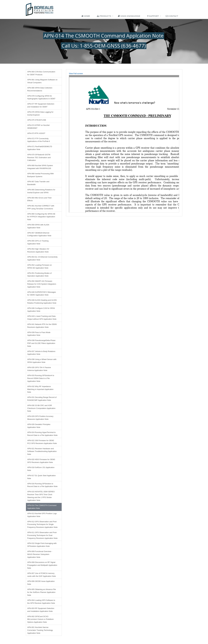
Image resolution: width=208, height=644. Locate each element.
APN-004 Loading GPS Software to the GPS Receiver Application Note (41, 602)
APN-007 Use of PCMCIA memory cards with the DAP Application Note (42, 575)
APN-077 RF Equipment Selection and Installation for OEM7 (41, 105)
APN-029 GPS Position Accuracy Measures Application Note (40, 418)
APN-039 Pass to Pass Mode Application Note (39, 334)
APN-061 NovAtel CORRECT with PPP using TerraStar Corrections (41, 207)
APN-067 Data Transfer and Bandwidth (38, 183)
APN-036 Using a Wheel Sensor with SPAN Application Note (42, 361)
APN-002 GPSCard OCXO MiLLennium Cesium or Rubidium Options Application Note (41, 619)
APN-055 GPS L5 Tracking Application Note (38, 242)
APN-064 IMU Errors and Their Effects (40, 199)
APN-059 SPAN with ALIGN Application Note (38, 226)
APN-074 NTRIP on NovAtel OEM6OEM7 (38, 127)
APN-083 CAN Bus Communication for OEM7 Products (41, 73)
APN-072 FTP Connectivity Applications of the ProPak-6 (39, 140)
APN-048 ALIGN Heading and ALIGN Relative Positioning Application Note (42, 302)
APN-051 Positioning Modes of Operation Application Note (39, 275)
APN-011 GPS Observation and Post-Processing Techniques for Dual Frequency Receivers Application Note (42, 535)
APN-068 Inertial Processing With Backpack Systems (41, 175)
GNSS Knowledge (129, 16)
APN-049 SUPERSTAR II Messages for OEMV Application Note (42, 294)
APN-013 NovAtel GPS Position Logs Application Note (42, 515)
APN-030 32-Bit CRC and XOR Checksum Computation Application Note (41, 408)
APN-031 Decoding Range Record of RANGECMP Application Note (42, 399)
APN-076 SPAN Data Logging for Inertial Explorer (40, 113)
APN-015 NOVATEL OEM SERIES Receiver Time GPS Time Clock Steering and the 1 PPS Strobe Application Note (41, 496)
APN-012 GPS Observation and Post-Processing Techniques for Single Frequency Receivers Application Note (42, 524)
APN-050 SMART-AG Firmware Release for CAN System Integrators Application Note (42, 284)
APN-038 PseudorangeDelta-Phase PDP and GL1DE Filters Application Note (41, 343)
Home (86, 16)
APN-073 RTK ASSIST (36, 133)
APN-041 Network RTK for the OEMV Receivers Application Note (42, 326)
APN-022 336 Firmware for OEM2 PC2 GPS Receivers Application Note (42, 442)
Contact (172, 16)
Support (153, 16)
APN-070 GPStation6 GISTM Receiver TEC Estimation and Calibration (39, 157)
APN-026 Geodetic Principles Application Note (39, 426)
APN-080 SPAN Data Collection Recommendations (40, 89)
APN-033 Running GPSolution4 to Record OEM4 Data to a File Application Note (41, 378)
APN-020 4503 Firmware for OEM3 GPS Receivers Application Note (41, 461)
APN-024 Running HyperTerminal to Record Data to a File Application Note (42, 434)
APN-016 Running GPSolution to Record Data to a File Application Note (42, 485)
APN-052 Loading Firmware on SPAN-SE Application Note (40, 266)
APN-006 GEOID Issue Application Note (41, 583)
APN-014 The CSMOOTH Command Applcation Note (42, 507)
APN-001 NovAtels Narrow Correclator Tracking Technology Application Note (40, 630)
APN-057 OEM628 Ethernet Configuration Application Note (39, 234)
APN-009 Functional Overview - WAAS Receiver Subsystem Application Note (40, 554)
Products (104, 16)
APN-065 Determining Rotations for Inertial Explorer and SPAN (41, 191)
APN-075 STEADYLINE (37, 120)
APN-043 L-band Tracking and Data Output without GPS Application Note (42, 318)
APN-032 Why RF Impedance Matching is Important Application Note (40, 389)
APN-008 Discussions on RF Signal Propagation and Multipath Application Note (42, 565)
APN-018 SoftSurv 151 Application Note (41, 469)
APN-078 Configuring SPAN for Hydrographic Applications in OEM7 (41, 97)
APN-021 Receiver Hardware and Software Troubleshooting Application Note (42, 451)
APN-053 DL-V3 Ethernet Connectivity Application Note (42, 258)
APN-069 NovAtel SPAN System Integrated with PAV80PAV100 (40, 167)
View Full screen (76, 73)
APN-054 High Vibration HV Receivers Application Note (38, 250)
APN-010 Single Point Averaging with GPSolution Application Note (42, 545)
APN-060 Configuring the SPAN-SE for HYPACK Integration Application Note (41, 217)
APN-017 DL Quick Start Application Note (42, 477)
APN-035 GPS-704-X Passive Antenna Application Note (39, 369)
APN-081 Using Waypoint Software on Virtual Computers (42, 81)
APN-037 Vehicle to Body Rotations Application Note (41, 353)
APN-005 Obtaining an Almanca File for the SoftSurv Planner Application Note (42, 592)
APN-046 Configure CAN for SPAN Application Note (41, 310)
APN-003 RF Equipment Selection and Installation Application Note (41, 610)
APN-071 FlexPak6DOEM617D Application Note (40, 148)
